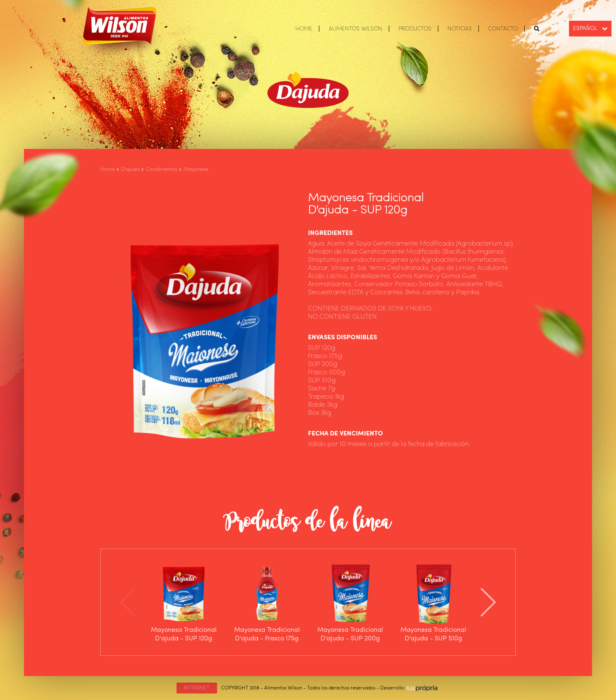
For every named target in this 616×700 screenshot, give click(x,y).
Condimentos (162, 169)
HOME (304, 29)
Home (108, 169)
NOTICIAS (460, 29)
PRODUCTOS (415, 29)
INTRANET (197, 688)
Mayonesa (196, 169)
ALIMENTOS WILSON (355, 29)
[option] (184, 602)
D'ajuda (130, 169)
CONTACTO (503, 29)
